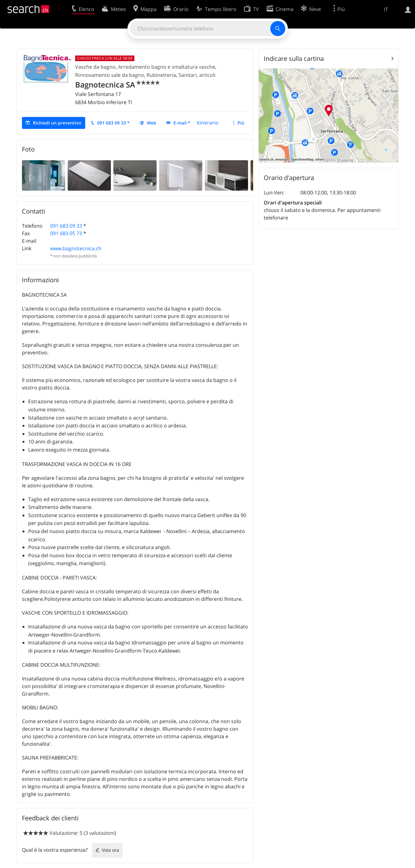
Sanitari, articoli (197, 75)
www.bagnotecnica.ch (76, 248)
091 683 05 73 (66, 233)
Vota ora (110, 850)
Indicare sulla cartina (294, 58)
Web (152, 123)
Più (241, 123)
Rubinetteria (161, 75)
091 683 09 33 (66, 226)
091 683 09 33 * (113, 123)
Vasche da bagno (95, 67)
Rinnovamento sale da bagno (110, 75)
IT (386, 9)
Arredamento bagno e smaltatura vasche (167, 67)
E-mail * (182, 123)
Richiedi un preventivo (57, 123)
